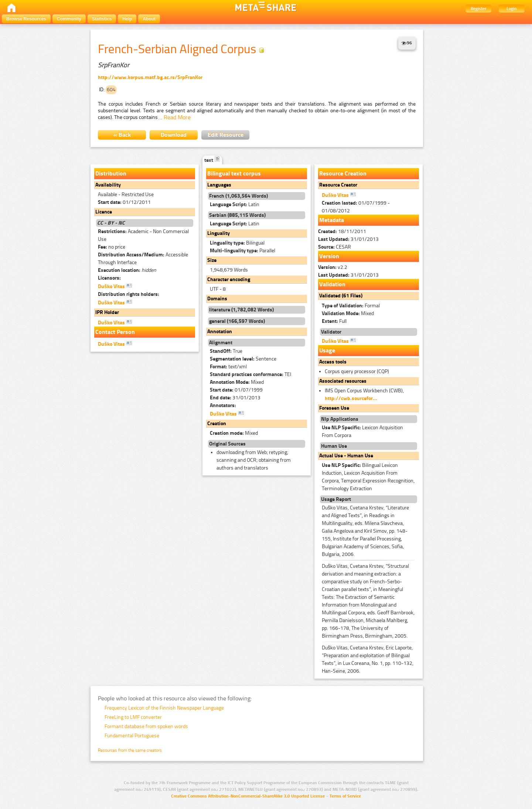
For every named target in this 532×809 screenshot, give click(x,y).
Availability (108, 185)
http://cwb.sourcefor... (351, 398)
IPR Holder (107, 312)
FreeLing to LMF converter (133, 717)
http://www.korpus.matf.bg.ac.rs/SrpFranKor (150, 77)
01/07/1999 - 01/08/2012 (356, 207)
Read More (177, 117)
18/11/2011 (342, 231)
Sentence (243, 359)
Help (127, 19)
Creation (217, 424)
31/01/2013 (235, 398)
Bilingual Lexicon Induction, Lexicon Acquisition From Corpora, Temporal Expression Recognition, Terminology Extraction (368, 477)
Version (329, 256)
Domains (217, 299)
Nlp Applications (340, 419)
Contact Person (115, 332)
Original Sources (227, 444)
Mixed (237, 382)
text (212, 160)
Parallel (243, 251)
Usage (327, 350)
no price (112, 247)
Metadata (332, 220)
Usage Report (336, 499)
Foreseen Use (334, 408)
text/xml (228, 367)
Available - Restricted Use (126, 194)
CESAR (335, 247)
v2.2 (333, 267)
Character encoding (229, 279)
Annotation (220, 332)
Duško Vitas (115, 286)
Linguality (219, 233)
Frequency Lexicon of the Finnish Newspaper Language (164, 708)
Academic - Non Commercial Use (143, 235)
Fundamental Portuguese (132, 736)
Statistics (102, 19)
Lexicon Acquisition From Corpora (362, 431)
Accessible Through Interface (143, 259)
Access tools (333, 362)
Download (174, 135)
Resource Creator (338, 185)
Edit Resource (226, 135)
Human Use (334, 446)
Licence (104, 212)
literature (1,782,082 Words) (241, 310)
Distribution (111, 173)
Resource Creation (343, 173)
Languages (219, 185)
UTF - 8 (218, 289)
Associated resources (343, 381)
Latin (235, 204)
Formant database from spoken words (146, 726)
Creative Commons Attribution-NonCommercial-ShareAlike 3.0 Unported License (248, 796)
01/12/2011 (124, 202)
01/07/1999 (236, 390)
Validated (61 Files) (341, 296)
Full (334, 321)
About (149, 19)
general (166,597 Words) (237, 321)
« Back (122, 135)
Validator (331, 332)
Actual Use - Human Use (346, 456)
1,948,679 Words (229, 270)
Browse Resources (26, 19)
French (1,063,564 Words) (238, 196)
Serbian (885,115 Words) (237, 215)
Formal (351, 306)
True (226, 351)
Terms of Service (345, 796)
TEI (250, 374)
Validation (332, 284)
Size (212, 260)
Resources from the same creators (130, 750)
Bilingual (237, 243)
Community (69, 19)
